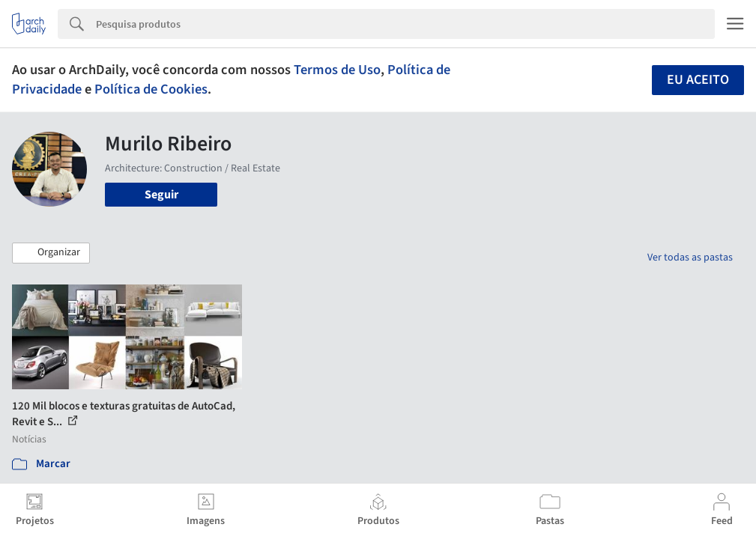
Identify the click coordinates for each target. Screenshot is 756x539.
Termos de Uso (337, 70)
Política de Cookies (151, 89)
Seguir (161, 195)
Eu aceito (698, 80)
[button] (51, 253)
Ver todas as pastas (690, 258)
